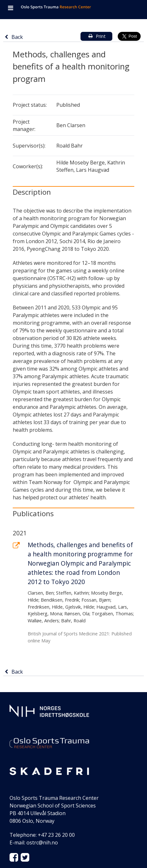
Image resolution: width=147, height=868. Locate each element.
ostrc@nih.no (42, 843)
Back (14, 37)
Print (95, 36)
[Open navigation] (10, 9)
